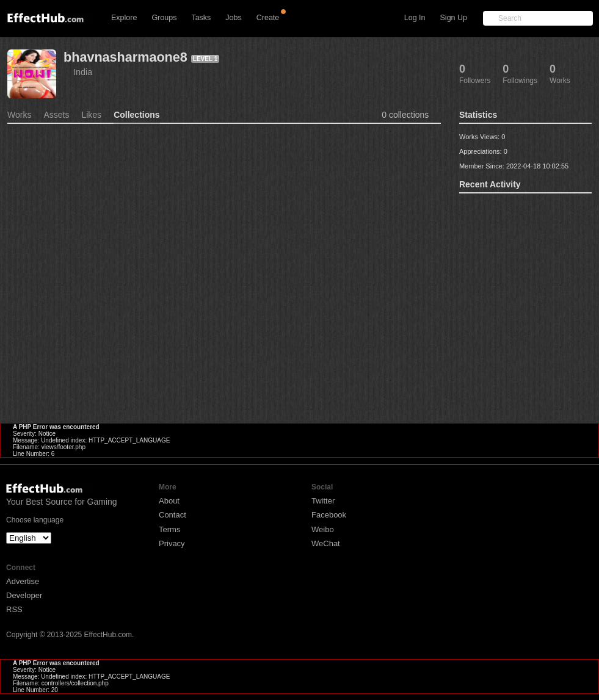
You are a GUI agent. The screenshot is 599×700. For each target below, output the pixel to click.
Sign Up (454, 18)
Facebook (329, 515)
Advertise (23, 581)
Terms (169, 529)
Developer (24, 595)
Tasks (201, 18)
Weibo (323, 529)
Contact (172, 515)
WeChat (326, 543)
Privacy (172, 543)
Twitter (323, 501)
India (83, 72)
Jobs (233, 18)
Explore (124, 18)
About (169, 501)
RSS (14, 609)
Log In (415, 18)
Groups (164, 18)
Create (268, 18)
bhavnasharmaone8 (125, 57)
